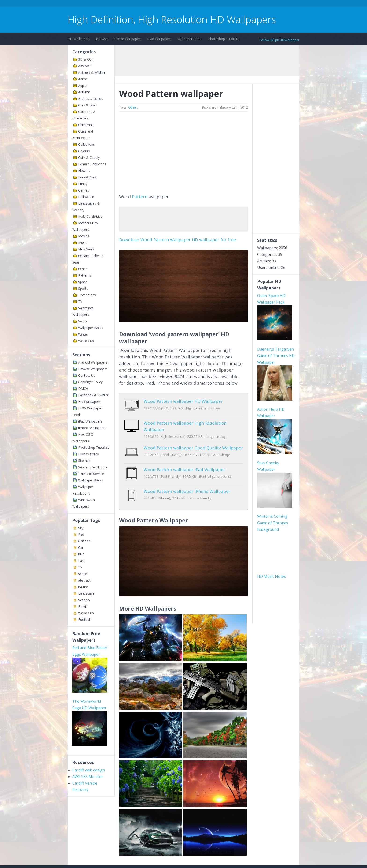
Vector (83, 321)
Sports (83, 288)
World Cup (86, 341)
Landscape (86, 593)
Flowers (84, 171)
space (83, 574)
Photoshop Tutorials (224, 39)
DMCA (83, 389)
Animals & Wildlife (92, 72)
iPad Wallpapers (160, 39)
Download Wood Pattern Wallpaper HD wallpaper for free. (178, 240)
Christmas (86, 125)
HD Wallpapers (79, 39)
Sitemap (84, 461)
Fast (81, 561)
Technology (87, 295)
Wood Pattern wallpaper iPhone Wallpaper (187, 481)
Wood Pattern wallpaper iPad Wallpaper (184, 463)
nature (83, 587)
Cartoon (84, 541)
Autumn (84, 92)
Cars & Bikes (88, 105)
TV (80, 302)
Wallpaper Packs (190, 39)
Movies (84, 236)
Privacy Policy (88, 454)
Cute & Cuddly (89, 157)
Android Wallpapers (93, 362)
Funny (83, 184)
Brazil (82, 606)
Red (81, 534)
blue (81, 554)
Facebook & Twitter (93, 395)
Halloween (86, 197)
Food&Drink (87, 177)
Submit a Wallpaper (93, 467)
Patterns (85, 275)
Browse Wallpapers (93, 369)
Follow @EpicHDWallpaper (279, 40)
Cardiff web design (89, 770)
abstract (84, 580)
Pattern (140, 197)
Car (81, 548)
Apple (82, 85)
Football (84, 620)
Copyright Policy (90, 382)
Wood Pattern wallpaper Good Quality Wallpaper (193, 444)
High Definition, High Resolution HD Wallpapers (172, 19)
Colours (84, 151)
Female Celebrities (92, 164)
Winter (83, 334)
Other (83, 269)
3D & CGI (85, 59)
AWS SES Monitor (88, 777)
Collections (86, 144)
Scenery (84, 600)
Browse (102, 39)
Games (84, 190)
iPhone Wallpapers (128, 39)
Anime (83, 79)
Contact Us (87, 375)
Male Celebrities (90, 216)
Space (83, 282)
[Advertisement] (153, 4)
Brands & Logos (91, 99)
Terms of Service (91, 474)
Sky (81, 528)
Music (83, 243)
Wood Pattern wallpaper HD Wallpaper (183, 401)
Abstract (84, 66)
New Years (86, 249)
